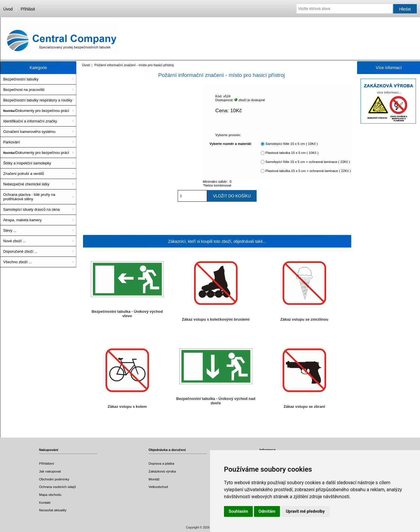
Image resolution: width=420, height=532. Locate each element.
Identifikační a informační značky (30, 121)
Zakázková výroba (162, 471)
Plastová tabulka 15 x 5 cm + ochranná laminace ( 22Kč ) (308, 171)
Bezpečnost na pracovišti (24, 90)
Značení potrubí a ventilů (24, 174)
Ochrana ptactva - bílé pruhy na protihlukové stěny (29, 197)
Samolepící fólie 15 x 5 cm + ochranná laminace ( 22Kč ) (308, 162)
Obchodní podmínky (54, 479)
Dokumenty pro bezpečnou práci (36, 111)
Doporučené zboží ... (20, 251)
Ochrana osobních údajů (57, 487)
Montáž (154, 479)
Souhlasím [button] (238, 511)
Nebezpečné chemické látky (26, 184)
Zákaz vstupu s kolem (127, 407)
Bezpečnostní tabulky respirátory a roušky (38, 100)
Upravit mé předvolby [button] (305, 511)
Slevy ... (10, 230)
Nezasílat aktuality (53, 510)
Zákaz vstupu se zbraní (304, 407)
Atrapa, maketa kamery (22, 220)
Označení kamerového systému (29, 132)
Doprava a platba (161, 463)
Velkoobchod (158, 487)
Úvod (8, 9)
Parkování (12, 142)
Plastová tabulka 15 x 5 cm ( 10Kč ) (292, 153)
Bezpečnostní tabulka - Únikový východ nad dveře (216, 401)
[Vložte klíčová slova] (344, 9)
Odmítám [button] (267, 511)
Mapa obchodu (50, 495)
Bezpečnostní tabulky (21, 79)
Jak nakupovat (50, 471)
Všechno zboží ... (17, 262)
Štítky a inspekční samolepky (27, 163)
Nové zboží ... (15, 241)
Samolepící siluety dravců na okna (31, 209)
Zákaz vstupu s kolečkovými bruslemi (216, 319)
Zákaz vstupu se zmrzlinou (305, 319)
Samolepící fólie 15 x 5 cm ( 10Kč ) (292, 144)
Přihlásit (28, 9)
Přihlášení (47, 463)
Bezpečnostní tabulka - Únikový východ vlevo (127, 314)
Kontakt (45, 502)
